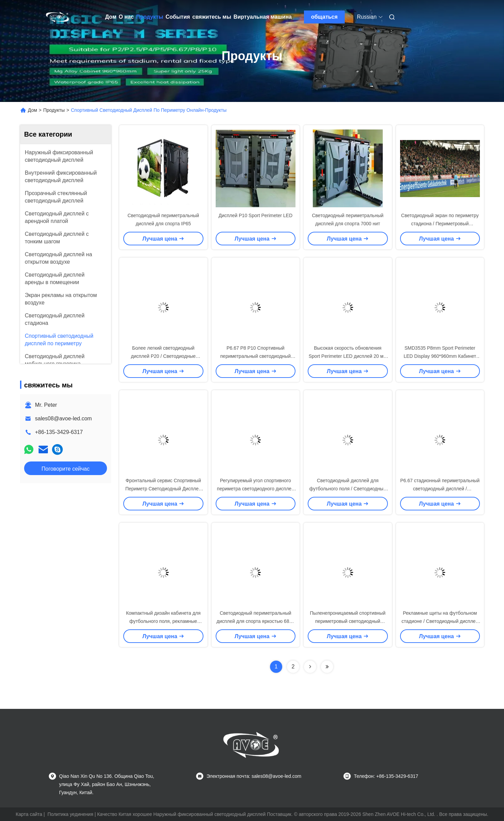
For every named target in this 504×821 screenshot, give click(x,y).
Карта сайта (29, 814)
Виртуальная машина (263, 17)
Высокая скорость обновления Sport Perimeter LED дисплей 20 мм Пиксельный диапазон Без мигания (348, 356)
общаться (324, 17)
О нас (126, 17)
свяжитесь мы (212, 17)
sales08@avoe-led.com (63, 418)
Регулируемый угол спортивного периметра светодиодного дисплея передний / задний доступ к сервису (256, 489)
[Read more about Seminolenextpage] (310, 667)
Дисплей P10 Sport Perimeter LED (255, 215)
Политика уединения (70, 814)
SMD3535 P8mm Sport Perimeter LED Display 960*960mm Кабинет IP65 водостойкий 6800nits (440, 356)
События (178, 17)
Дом (111, 17)
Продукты (150, 17)
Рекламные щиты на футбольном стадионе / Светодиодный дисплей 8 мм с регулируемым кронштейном (440, 621)
